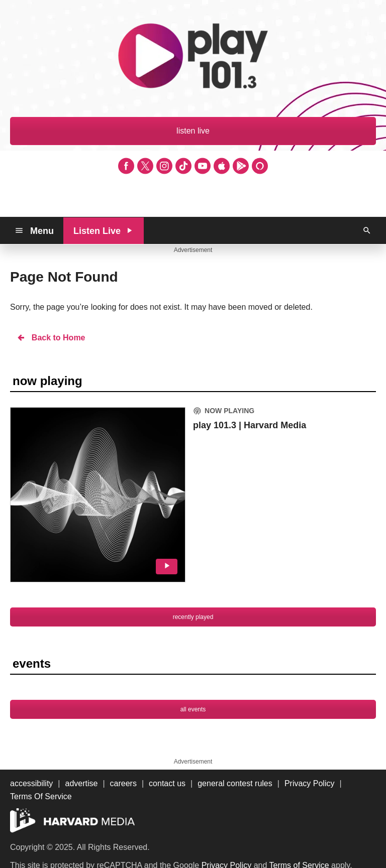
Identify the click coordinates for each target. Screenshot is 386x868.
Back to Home (51, 338)
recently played (193, 617)
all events (193, 709)
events (32, 663)
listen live (193, 131)
